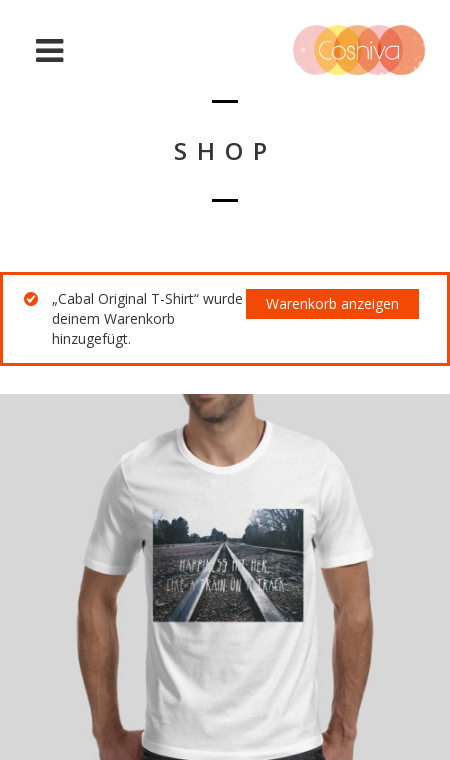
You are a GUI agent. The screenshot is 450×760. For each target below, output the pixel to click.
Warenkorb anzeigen (332, 303)
